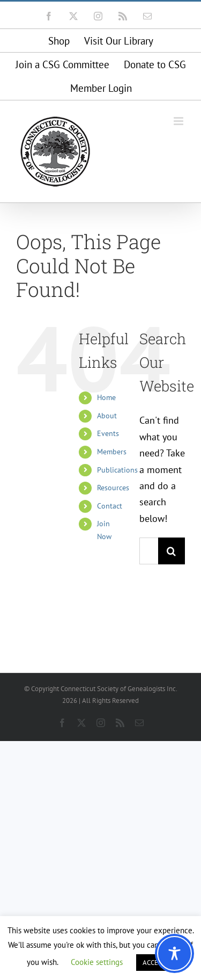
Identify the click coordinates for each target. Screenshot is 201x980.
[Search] (172, 551)
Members (112, 452)
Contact (110, 506)
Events (108, 433)
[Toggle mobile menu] (179, 121)
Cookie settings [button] (97, 962)
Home (106, 397)
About (107, 416)
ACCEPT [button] (154, 963)
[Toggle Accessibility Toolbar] (174, 953)
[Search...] (149, 551)
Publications (117, 470)
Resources (113, 488)
